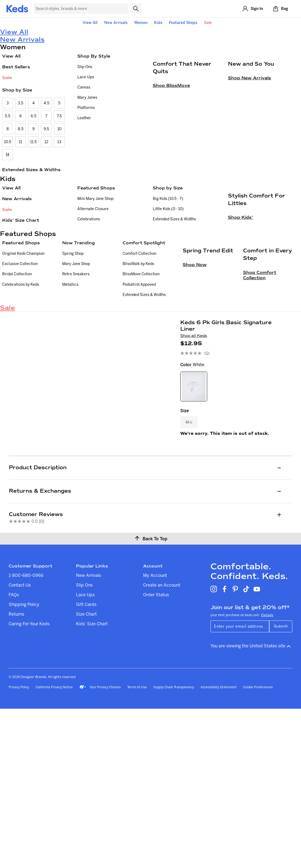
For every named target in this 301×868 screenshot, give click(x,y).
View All (90, 23)
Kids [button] (158, 23)
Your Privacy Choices (100, 847)
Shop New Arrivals (250, 143)
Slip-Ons (85, 67)
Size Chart (86, 773)
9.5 (46, 129)
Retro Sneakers (76, 332)
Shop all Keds (194, 423)
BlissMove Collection (141, 332)
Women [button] (141, 23)
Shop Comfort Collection (260, 383)
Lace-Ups (86, 77)
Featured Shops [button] (183, 23)
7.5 (59, 116)
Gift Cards (86, 764)
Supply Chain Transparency (174, 846)
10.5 (8, 142)
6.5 (34, 116)
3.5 (20, 103)
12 (46, 142)
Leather (84, 118)
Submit (281, 786)
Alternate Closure (93, 209)
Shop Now (195, 373)
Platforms (86, 108)
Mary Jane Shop (76, 322)
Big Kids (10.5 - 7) (168, 199)
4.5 (46, 103)
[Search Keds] (81, 9)
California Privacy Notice (54, 846)
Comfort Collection (139, 312)
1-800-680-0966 (26, 735)
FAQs (14, 754)
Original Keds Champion (23, 312)
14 (8, 155)
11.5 (33, 142)
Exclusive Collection (20, 322)
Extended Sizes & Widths (31, 170)
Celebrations (89, 219)
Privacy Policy (19, 846)
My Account (155, 735)
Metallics (70, 342)
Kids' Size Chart (21, 220)
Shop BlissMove (171, 151)
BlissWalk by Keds (138, 322)
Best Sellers (16, 67)
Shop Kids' (241, 283)
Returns (16, 773)
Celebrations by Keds (21, 342)
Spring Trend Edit (208, 359)
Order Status (156, 754)
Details (267, 774)
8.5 (21, 129)
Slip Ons (84, 744)
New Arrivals (116, 23)
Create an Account (162, 744)
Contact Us (20, 744)
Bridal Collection (17, 332)
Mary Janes (87, 97)
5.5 (8, 116)
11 (20, 142)
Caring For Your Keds (29, 783)
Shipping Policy (24, 764)
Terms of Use (137, 846)
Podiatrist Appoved (139, 342)
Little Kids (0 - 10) (168, 209)
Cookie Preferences (258, 846)
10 (59, 129)
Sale (208, 23)
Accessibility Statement (219, 846)
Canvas (84, 87)
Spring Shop (73, 312)
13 (59, 142)
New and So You (251, 129)
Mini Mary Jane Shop (95, 199)
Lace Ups (85, 754)
